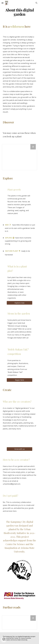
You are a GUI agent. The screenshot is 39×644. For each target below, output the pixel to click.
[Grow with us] (19, 449)
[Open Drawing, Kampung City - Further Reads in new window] (33, 618)
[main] (20, 12)
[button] (2, 3)
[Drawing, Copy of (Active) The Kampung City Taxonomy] (20, 157)
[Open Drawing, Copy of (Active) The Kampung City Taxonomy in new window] (33, 147)
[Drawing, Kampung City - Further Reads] (20, 622)
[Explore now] (19, 303)
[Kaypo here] (19, 380)
